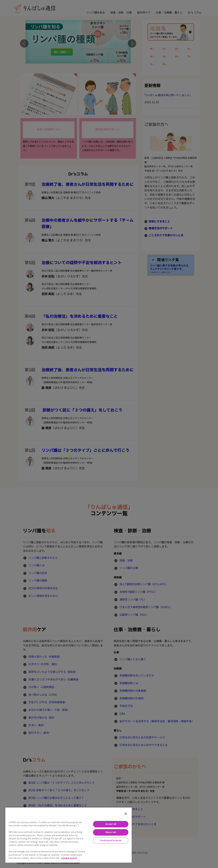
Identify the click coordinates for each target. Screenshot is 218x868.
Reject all (111, 832)
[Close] (126, 814)
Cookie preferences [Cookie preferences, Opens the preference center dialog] (111, 840)
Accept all (111, 824)
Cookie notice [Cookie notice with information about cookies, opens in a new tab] (69, 858)
